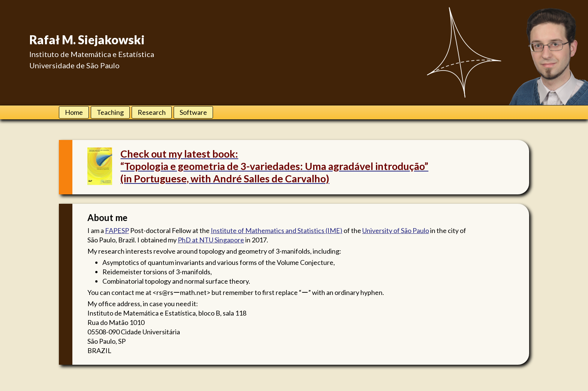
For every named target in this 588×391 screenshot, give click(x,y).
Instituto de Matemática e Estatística (92, 54)
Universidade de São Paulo (74, 65)
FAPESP (117, 230)
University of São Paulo (396, 230)
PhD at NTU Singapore (211, 240)
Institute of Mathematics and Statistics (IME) (277, 230)
